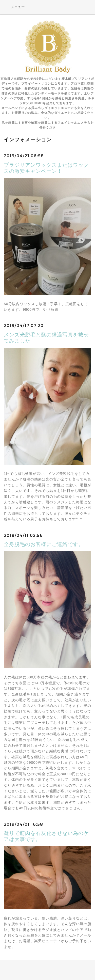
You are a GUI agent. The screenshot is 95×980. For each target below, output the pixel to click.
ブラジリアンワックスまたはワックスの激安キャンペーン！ (46, 168)
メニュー (14, 7)
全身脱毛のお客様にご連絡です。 (44, 544)
